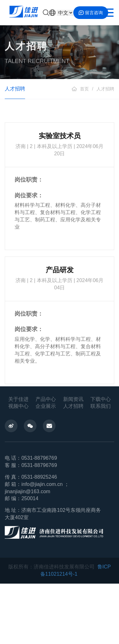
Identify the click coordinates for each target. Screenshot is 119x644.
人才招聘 (105, 89)
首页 (84, 89)
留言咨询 (91, 13)
